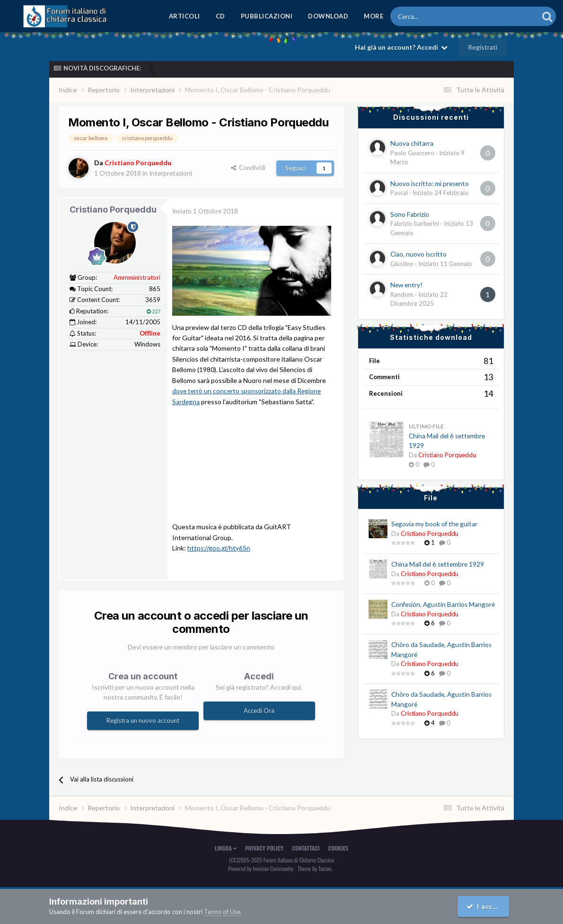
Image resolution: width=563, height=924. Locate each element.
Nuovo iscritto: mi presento (430, 184)
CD (220, 16)
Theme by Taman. (315, 867)
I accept (485, 906)
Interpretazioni (171, 173)
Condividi (248, 168)
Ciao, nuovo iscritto (418, 254)
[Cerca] (438, 16)
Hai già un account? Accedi (401, 47)
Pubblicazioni (267, 16)
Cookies (339, 848)
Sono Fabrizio (410, 214)
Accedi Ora (259, 710)
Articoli (185, 16)
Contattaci (306, 848)
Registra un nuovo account (143, 720)
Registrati (483, 47)
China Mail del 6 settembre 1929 (438, 564)
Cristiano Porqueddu (113, 209)
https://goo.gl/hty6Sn (219, 547)
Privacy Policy (264, 848)
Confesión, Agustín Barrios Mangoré (443, 604)
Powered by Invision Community (261, 867)
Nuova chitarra (412, 143)
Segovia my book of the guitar (434, 524)
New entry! (406, 285)
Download (328, 16)
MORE (374, 16)
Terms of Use (222, 912)
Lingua (226, 848)
